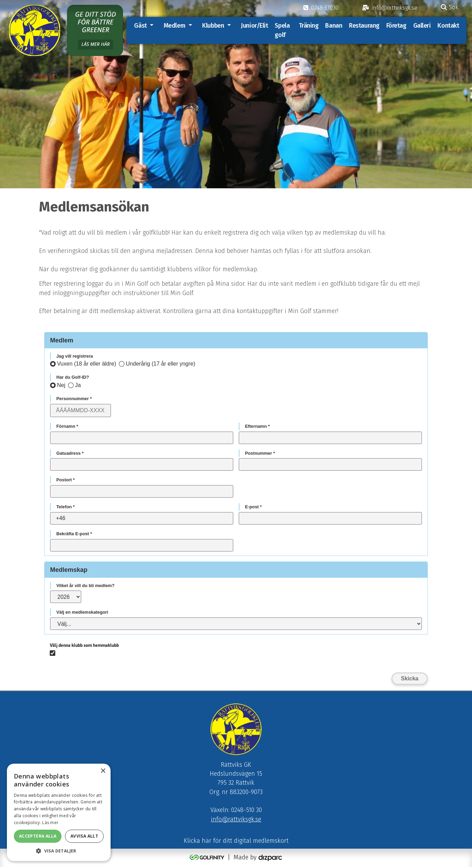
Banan (334, 26)
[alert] (59, 812)
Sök (450, 7)
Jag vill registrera (75, 356)
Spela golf (284, 30)
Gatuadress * (70, 454)
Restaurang (364, 26)
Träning (308, 26)
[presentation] (375, 654)
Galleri (422, 26)
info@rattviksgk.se (236, 820)
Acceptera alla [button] (38, 836)
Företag (396, 26)
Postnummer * (260, 454)
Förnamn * (67, 427)
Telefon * (65, 507)
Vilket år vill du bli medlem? (85, 586)
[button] (59, 851)
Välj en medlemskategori (82, 613)
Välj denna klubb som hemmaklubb (84, 645)
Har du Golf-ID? (73, 378)
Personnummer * (74, 399)
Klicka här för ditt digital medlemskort (236, 842)
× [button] (103, 771)
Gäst (142, 26)
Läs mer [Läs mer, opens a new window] (50, 823)
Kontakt (448, 26)
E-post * (253, 507)
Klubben (214, 26)
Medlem (176, 26)
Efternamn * (257, 427)
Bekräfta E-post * (74, 534)
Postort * (65, 480)
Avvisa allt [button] (84, 836)
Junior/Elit (256, 26)
